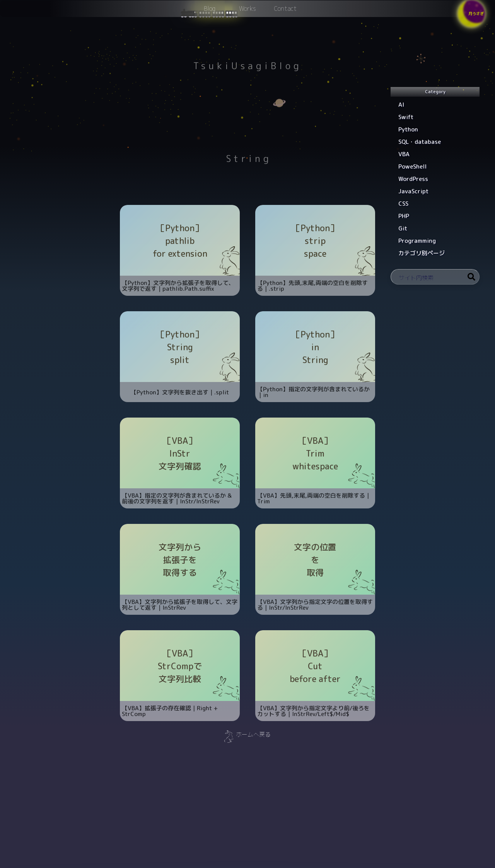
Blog (210, 12)
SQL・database (420, 142)
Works (247, 12)
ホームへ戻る (253, 734)
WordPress (413, 179)
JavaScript (413, 191)
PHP (404, 216)
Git (403, 228)
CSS (403, 204)
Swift (406, 117)
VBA (404, 154)
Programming (417, 241)
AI (401, 105)
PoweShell (412, 166)
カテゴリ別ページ (422, 253)
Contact (285, 12)
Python (408, 129)
